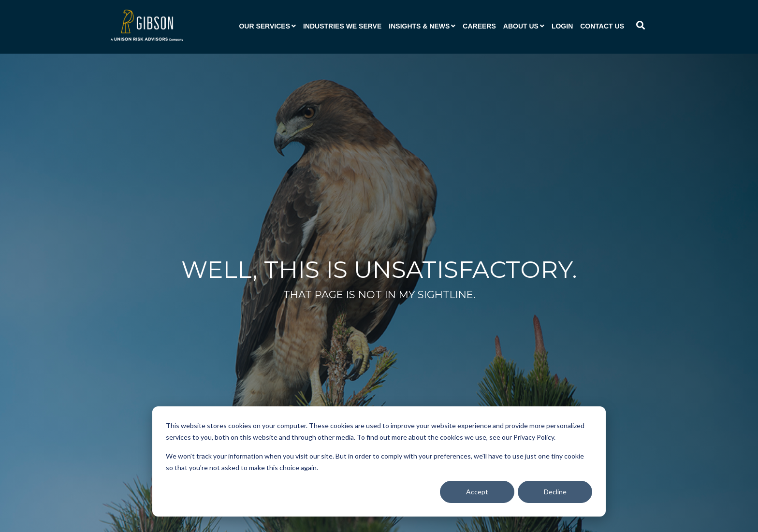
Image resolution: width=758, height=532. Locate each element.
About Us (521, 26)
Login (562, 26)
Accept (477, 492)
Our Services (264, 26)
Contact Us (602, 26)
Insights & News (419, 26)
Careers (479, 26)
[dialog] (379, 461)
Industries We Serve (342, 26)
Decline (555, 492)
